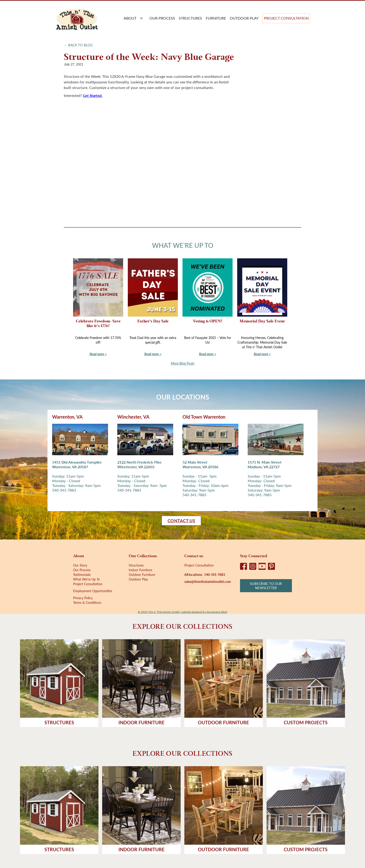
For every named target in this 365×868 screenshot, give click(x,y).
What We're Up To (86, 579)
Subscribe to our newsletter (266, 586)
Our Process (82, 570)
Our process (162, 18)
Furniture (216, 18)
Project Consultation (286, 18)
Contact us (181, 521)
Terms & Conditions (87, 602)
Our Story (80, 565)
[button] (132, 18)
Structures (190, 18)
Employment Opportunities (93, 591)
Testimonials (82, 574)
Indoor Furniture (140, 570)
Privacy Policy (83, 598)
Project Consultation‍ (199, 565)
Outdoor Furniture (142, 574)
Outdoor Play (244, 18)
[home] (77, 18)
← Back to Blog (78, 45)
